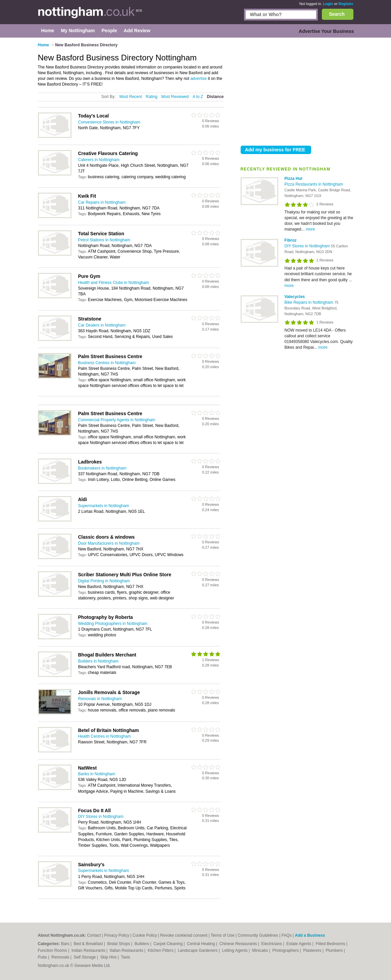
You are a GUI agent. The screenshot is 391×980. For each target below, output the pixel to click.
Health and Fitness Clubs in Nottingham (114, 283)
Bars (66, 944)
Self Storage (85, 957)
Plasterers (313, 950)
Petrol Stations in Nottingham (104, 240)
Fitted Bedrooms (331, 944)
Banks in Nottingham (97, 774)
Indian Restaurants (89, 950)
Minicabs (261, 950)
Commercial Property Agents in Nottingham (117, 420)
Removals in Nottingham (100, 699)
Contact (94, 935)
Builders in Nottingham (99, 661)
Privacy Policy (117, 935)
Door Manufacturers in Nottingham (109, 543)
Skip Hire (109, 957)
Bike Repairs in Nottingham (310, 302)
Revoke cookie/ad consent (184, 935)
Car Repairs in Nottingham (102, 202)
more (310, 229)
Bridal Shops (119, 944)
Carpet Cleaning (168, 944)
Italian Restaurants (127, 950)
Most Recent (131, 97)
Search (337, 14)
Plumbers (335, 950)
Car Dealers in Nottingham (102, 325)
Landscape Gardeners (198, 950)
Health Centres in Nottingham (105, 736)
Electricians (272, 944)
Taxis (125, 957)
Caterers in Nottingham (99, 160)
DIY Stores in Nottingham (308, 246)
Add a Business (310, 935)
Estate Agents (299, 944)
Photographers (286, 950)
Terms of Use (223, 935)
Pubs (43, 957)
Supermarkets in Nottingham (104, 506)
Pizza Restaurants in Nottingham (314, 184)
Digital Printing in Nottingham (104, 581)
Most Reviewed (175, 97)
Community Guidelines (258, 935)
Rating (152, 97)
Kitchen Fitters (161, 950)
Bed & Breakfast (89, 944)
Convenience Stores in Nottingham (109, 122)
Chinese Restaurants (239, 944)
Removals (61, 957)
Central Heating (202, 944)
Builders (142, 944)
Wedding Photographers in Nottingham (113, 624)
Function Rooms (53, 950)
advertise (199, 79)
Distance (215, 97)
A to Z (198, 97)
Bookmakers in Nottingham (102, 468)
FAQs (287, 935)
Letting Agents (235, 950)
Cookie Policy (145, 935)
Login (328, 4)
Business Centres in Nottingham (107, 363)
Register (346, 4)
